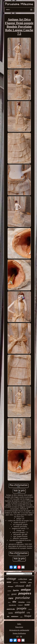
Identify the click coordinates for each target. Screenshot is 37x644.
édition (30, 609)
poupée (22, 608)
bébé (9, 582)
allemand (20, 586)
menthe (23, 582)
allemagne (11, 586)
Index (19, 624)
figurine (16, 590)
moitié (27, 605)
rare (11, 598)
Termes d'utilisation (19, 633)
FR (21, 636)
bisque (28, 616)
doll (28, 586)
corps (28, 602)
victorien (21, 602)
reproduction (12, 605)
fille (8, 617)
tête (14, 602)
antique (26, 590)
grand (14, 594)
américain (11, 609)
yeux (21, 617)
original (20, 605)
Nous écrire (19, 627)
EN (18, 636)
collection (23, 579)
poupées (25, 594)
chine (8, 595)
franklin (9, 591)
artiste (30, 583)
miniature (15, 616)
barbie (11, 613)
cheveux (16, 583)
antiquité (20, 612)
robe (30, 580)
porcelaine (22, 598)
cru (28, 612)
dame (9, 602)
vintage (11, 579)
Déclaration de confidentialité (19, 630)
